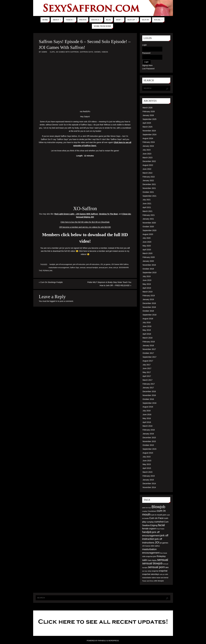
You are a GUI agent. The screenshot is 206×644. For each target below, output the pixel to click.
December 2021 (149, 184)
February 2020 (149, 257)
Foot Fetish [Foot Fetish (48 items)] (160, 529)
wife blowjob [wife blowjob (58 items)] (159, 581)
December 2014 (149, 483)
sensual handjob (92, 268)
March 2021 (148, 211)
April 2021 (147, 207)
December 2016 (149, 391)
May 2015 (147, 464)
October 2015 (148, 445)
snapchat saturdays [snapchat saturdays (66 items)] (151, 574)
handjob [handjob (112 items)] (147, 532)
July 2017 (147, 365)
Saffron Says (75, 268)
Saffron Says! (87, 52)
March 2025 (148, 127)
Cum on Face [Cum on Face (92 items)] (156, 518)
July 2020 (147, 238)
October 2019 (148, 269)
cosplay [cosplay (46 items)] (145, 511)
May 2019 (147, 284)
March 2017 (148, 380)
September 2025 (150, 119)
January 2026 (148, 115)
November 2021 (149, 188)
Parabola (102, 641)
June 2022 (147, 169)
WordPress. (114, 641)
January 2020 (148, 261)
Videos (105, 52)
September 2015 (150, 449)
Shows (97, 52)
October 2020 (148, 227)
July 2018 (147, 322)
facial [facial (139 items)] (161, 525)
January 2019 (148, 299)
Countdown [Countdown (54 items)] (152, 511)
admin (44, 52)
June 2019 (147, 280)
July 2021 (147, 200)
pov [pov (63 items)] (155, 556)
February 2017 (149, 384)
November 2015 (149, 441)
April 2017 (147, 376)
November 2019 (149, 265)
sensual (83, 268)
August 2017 (148, 361)
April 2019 (147, 288)
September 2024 (150, 135)
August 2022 (148, 165)
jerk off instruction (79, 264)
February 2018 (149, 342)
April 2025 (147, 123)
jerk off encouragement (64, 264)
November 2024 (149, 131)
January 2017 (148, 388)
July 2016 (147, 411)
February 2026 (149, 111)
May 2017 (147, 372)
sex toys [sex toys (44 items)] (145, 571)
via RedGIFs (85, 111)
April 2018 (147, 334)
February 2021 (149, 215)
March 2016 (148, 426)
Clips (52, 52)
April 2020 (147, 250)
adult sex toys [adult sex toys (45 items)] (147, 508)
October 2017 (148, 353)
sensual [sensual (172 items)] (163, 560)
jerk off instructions (93, 264)
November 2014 (149, 487)
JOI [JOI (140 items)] (157, 542)
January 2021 (148, 219)
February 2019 (149, 296)
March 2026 (148, 108)
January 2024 (148, 146)
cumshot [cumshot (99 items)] (159, 522)
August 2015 (148, 453)
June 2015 (147, 461)
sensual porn (103, 268)
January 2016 (148, 434)
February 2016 (149, 430)
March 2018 (148, 338)
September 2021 (150, 196)
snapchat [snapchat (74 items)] (163, 571)
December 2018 (149, 303)
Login (144, 45)
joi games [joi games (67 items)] (164, 543)
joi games (107, 264)
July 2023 (147, 150)
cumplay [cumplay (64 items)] (150, 522)
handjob (52, 264)
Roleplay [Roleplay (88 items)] (161, 556)
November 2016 (149, 395)
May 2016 (147, 418)
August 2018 (148, 319)
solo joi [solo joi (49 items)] (162, 574)
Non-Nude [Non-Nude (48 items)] (164, 553)
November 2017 (149, 349)
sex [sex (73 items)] (167, 567)
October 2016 (148, 399)
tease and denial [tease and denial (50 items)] (162, 578)
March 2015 (148, 472)
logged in (53, 301)
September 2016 (150, 403)
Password (146, 53)
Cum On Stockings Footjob (51, 282)
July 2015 (147, 457)
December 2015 (149, 438)
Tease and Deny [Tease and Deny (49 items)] (148, 581)
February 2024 (149, 142)
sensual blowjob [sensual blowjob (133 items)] (152, 563)
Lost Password (148, 69)
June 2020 (147, 242)
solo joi (116, 268)
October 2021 (148, 192)
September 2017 (150, 357)
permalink (48, 271)
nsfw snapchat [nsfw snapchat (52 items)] (147, 556)
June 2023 (147, 154)
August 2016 (148, 407)
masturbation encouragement (59, 268)
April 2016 (147, 422)
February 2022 (149, 177)
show (110, 268)
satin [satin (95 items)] (145, 560)
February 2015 (149, 476)
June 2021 (147, 204)
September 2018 (150, 315)
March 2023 (148, 158)
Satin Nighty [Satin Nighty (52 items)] (152, 560)
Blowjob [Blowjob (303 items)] (158, 507)
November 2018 (149, 307)
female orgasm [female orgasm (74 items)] (149, 529)
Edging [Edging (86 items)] (154, 525)
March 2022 (148, 173)
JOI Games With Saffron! (67, 52)
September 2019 (150, 273)
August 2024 (148, 138)
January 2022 (148, 180)
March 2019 (148, 292)
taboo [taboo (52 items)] (154, 578)
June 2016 (147, 415)
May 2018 (147, 330)
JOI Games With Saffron (120, 264)
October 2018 (148, 311)
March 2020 (148, 253)
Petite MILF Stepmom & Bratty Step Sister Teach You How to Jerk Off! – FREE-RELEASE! (109, 284)
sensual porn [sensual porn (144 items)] (156, 567)
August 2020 (148, 234)
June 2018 (147, 326)
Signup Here (147, 65)
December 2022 (149, 161)
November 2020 (149, 223)
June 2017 (147, 368)
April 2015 (147, 468)
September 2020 (150, 230)
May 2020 (147, 246)
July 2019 (147, 276)
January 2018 (148, 346)
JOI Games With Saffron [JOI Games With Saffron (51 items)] (151, 546)
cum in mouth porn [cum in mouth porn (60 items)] (159, 515)
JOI (102, 264)
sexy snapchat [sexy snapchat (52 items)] (153, 571)
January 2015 (148, 480)
